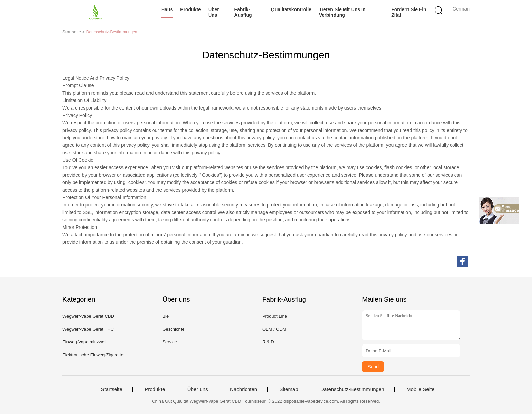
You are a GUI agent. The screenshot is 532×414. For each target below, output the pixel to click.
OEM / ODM (274, 329)
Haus (167, 9)
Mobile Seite (421, 389)
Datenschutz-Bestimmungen (352, 389)
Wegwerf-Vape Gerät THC (88, 329)
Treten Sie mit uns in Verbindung (342, 12)
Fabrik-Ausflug (243, 12)
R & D (268, 342)
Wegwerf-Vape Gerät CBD (88, 316)
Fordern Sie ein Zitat (409, 12)
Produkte (191, 9)
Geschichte (173, 329)
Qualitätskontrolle (291, 9)
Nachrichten (244, 389)
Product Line (275, 316)
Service (169, 342)
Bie (165, 316)
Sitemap (289, 389)
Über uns (214, 12)
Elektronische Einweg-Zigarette (93, 355)
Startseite (111, 389)
